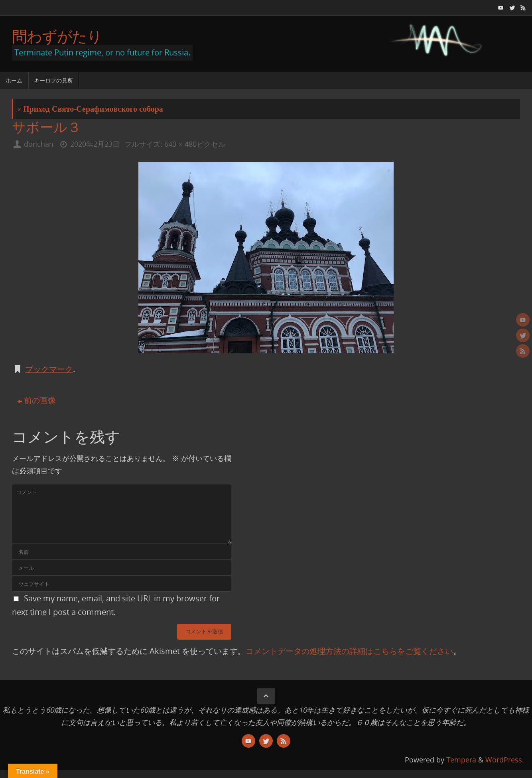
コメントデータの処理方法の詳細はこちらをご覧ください (349, 651)
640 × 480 (180, 144)
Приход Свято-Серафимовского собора (90, 109)
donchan (39, 144)
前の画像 (36, 400)
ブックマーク (49, 369)
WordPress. (505, 760)
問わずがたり (57, 36)
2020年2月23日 (95, 144)
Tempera (461, 760)
